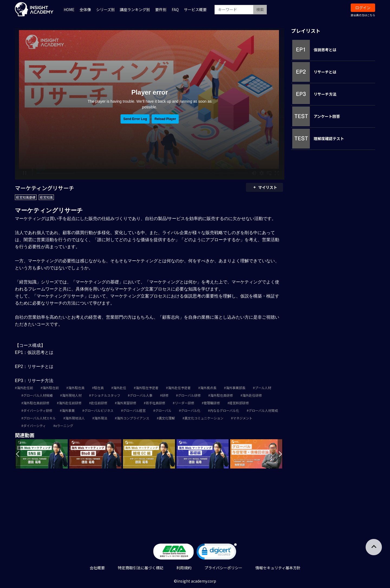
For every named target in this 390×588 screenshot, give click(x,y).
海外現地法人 (75, 418)
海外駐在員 (76, 388)
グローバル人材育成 (263, 410)
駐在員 (99, 388)
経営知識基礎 (26, 197)
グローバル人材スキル (40, 418)
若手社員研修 (155, 403)
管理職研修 (212, 403)
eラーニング (64, 426)
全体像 (85, 9)
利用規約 (184, 568)
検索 (260, 9)
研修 (165, 395)
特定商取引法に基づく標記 (141, 568)
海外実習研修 (126, 403)
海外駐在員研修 (222, 395)
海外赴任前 (25, 388)
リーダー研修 (184, 403)
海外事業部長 (236, 388)
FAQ (175, 9)
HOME (69, 9)
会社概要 (97, 568)
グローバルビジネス (99, 410)
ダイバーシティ (35, 426)
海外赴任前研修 (70, 403)
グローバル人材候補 (38, 395)
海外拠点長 (208, 388)
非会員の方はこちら (363, 15)
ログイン (363, 8)
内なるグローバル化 (225, 410)
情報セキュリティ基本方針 (278, 568)
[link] (217, 553)
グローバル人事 (141, 395)
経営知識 (46, 197)
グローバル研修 (189, 395)
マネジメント (243, 418)
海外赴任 (120, 388)
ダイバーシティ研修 (38, 410)
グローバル (163, 410)
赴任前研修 (99, 403)
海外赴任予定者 (179, 388)
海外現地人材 (72, 395)
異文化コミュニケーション (204, 418)
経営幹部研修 (239, 403)
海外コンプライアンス (133, 418)
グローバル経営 (134, 410)
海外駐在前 (51, 388)
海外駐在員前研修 (36, 403)
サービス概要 (195, 9)
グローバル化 (191, 410)
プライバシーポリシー (223, 568)
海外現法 (101, 418)
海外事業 (68, 410)
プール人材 (263, 388)
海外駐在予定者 (147, 388)
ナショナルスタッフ (106, 395)
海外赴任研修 (252, 395)
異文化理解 (167, 418)
